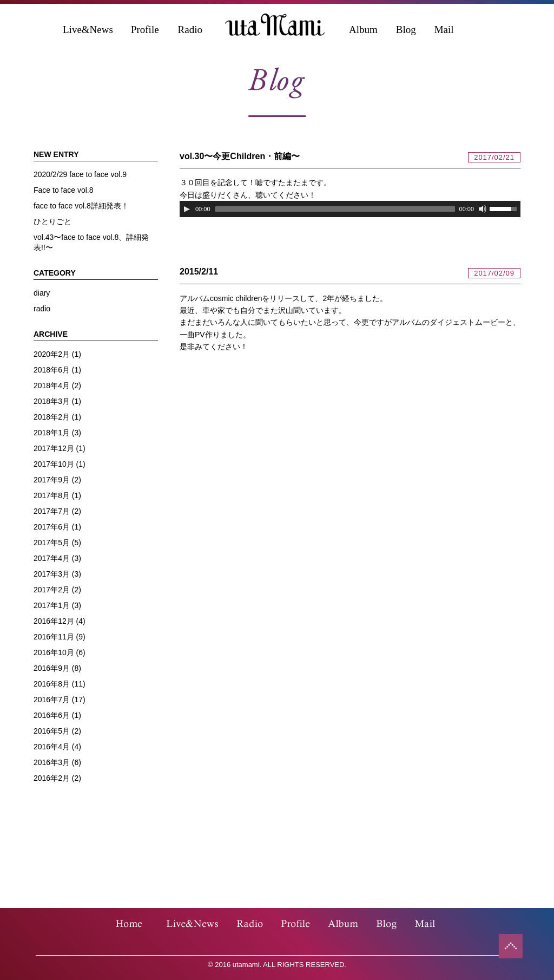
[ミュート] (483, 209)
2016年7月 (52, 700)
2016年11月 (54, 637)
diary (42, 293)
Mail (444, 30)
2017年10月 (54, 464)
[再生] (187, 209)
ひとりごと (52, 221)
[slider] (335, 209)
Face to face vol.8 (64, 190)
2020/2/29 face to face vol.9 (80, 174)
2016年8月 (52, 684)
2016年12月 (54, 621)
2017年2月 (52, 590)
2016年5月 (52, 731)
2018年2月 (52, 417)
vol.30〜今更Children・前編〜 (240, 156)
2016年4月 (52, 747)
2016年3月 (52, 762)
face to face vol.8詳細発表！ (81, 206)
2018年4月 (52, 386)
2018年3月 (52, 401)
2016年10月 (54, 652)
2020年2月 (52, 354)
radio (42, 309)
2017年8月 (52, 495)
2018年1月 (52, 433)
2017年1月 (52, 605)
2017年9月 (52, 480)
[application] (350, 209)
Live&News (88, 30)
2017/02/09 (494, 273)
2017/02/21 (494, 157)
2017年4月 (52, 558)
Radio (190, 30)
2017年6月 (52, 527)
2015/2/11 (199, 272)
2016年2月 (52, 778)
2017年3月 (52, 574)
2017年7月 (52, 511)
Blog (406, 30)
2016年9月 (52, 668)
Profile (145, 30)
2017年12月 (54, 448)
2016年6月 (52, 715)
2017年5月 (52, 543)
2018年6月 (52, 370)
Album (363, 30)
